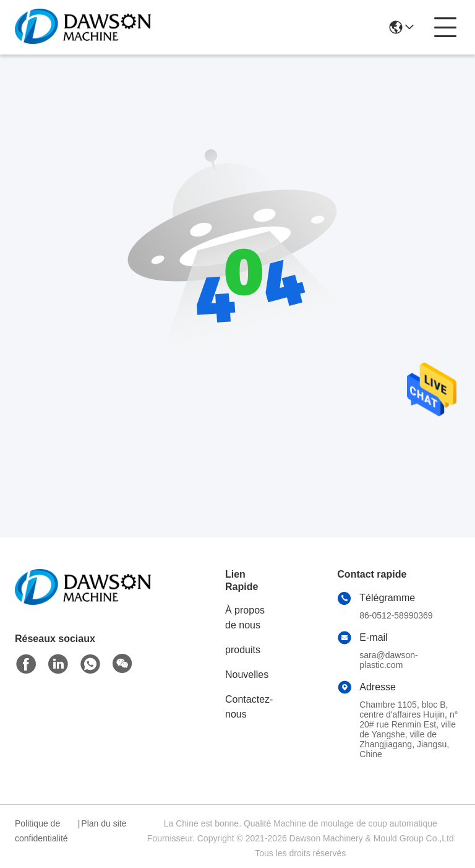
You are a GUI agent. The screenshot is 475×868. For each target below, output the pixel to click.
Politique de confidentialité (41, 831)
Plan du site (104, 823)
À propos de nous (245, 618)
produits (243, 650)
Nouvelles (247, 675)
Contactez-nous (249, 707)
